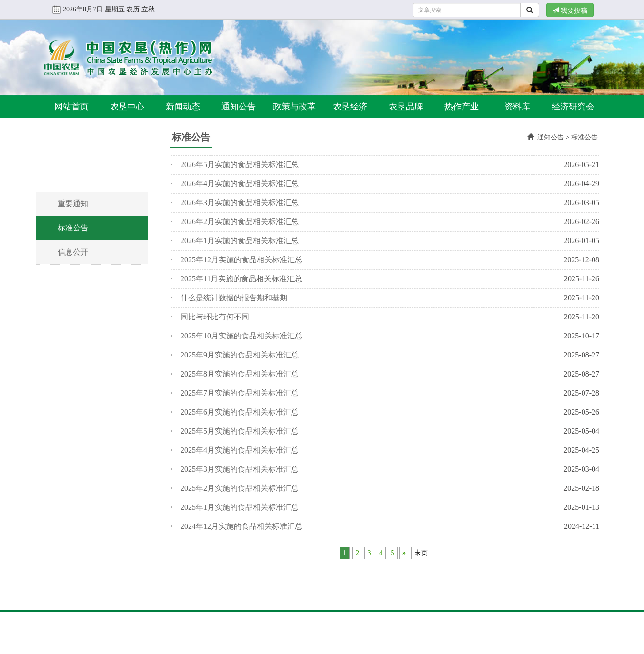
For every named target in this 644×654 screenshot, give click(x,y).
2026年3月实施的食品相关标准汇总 (240, 203)
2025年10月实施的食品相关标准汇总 (241, 336)
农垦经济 (350, 107)
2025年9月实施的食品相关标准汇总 (240, 355)
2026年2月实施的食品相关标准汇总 (240, 222)
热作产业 (462, 107)
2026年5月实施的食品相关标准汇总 (240, 164)
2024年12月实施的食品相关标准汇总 (241, 526)
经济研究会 (573, 107)
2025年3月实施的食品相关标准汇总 (240, 469)
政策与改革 (294, 107)
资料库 (517, 107)
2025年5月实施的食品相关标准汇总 (240, 431)
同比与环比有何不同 (215, 317)
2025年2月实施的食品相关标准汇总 (240, 488)
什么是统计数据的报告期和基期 (234, 298)
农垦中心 (127, 107)
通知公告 (239, 107)
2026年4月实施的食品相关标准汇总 (240, 183)
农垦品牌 (406, 107)
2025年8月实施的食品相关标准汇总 (240, 374)
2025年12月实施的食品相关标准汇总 (241, 260)
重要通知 (73, 203)
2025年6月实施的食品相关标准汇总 (240, 412)
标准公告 (73, 228)
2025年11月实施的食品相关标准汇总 (241, 279)
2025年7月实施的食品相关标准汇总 (240, 393)
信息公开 (73, 252)
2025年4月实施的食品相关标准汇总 (240, 450)
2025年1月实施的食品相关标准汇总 (240, 507)
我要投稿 (570, 10)
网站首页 (71, 107)
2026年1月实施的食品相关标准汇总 (240, 241)
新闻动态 (183, 107)
